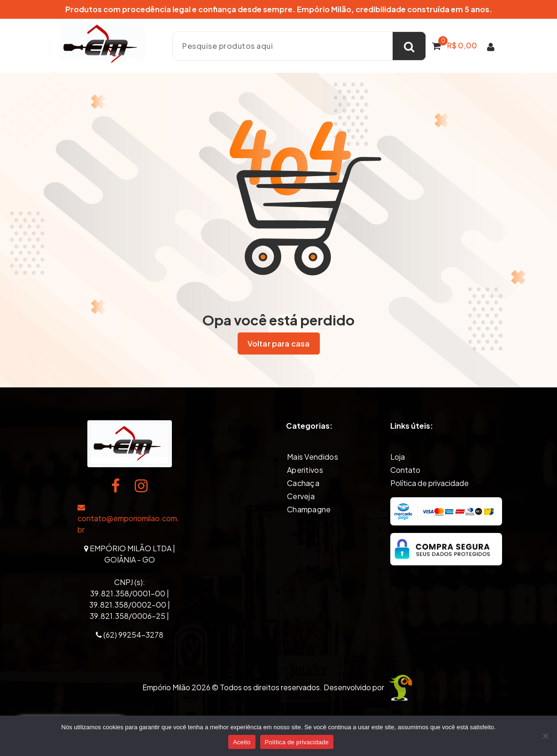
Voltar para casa (279, 343)
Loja (398, 456)
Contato (405, 469)
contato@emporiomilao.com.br (128, 519)
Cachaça (303, 482)
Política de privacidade (429, 482)
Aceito (242, 742)
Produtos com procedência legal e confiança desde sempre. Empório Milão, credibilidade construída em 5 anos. (279, 9)
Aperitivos (305, 469)
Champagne (309, 509)
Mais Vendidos (313, 456)
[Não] (545, 736)
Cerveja (301, 496)
